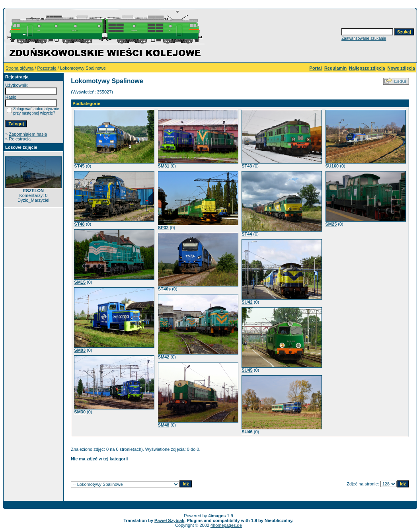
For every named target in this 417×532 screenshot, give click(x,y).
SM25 (331, 224)
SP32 (163, 228)
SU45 (247, 370)
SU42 (247, 302)
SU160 (332, 166)
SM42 (164, 357)
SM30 (80, 412)
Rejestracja (20, 139)
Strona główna (19, 68)
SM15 (80, 282)
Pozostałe (47, 68)
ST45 (79, 166)
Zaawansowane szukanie (364, 38)
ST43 (247, 166)
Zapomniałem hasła (28, 134)
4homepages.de (226, 525)
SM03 (80, 350)
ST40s (164, 289)
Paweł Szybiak (169, 520)
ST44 (247, 234)
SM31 (164, 166)
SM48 (164, 425)
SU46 (247, 432)
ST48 (79, 224)
